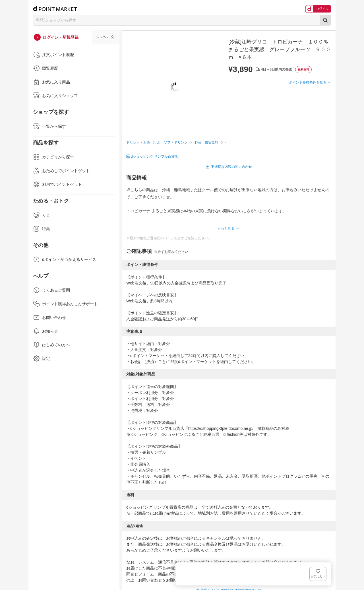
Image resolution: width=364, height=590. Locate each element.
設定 (42, 358)
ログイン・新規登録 (61, 37)
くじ (42, 215)
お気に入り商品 (51, 82)
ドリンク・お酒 (138, 143)
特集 (42, 229)
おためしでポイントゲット (61, 171)
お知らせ (45, 331)
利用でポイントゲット (57, 184)
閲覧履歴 (45, 68)
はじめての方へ (51, 345)
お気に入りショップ (55, 96)
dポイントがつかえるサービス (65, 259)
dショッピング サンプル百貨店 (154, 156)
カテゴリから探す (53, 157)
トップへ (102, 37)
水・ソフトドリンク (172, 143)
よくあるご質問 (51, 290)
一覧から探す (49, 126)
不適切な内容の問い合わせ (231, 167)
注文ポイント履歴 (53, 55)
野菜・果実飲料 (206, 143)
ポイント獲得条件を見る (308, 103)
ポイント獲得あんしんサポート (65, 304)
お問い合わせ (49, 317)
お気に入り (323, 92)
